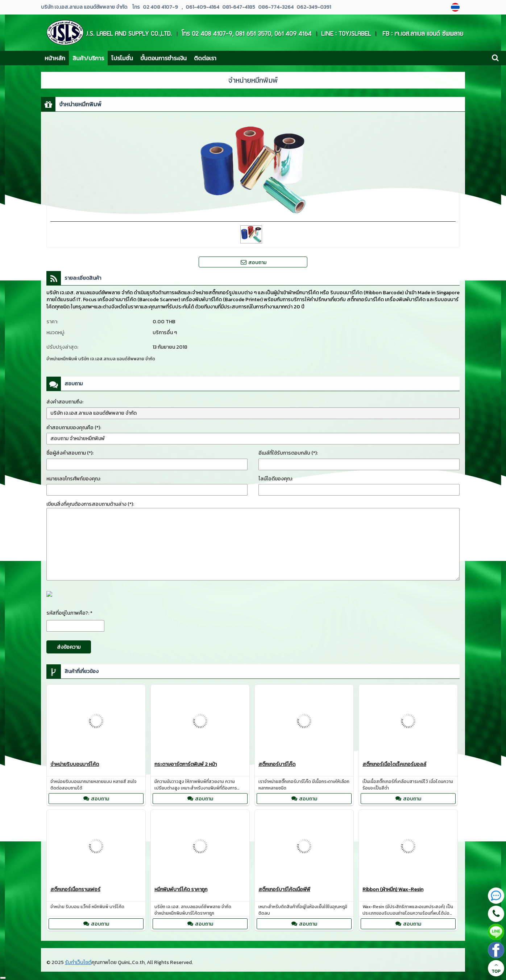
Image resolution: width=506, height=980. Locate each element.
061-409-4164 (202, 7)
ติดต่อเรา (205, 58)
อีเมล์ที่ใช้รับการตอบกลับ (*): (288, 453)
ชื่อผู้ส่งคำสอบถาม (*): (70, 453)
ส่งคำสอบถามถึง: (65, 402)
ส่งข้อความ (69, 647)
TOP (496, 968)
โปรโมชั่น (122, 58)
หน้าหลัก (55, 58)
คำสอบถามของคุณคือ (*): (74, 428)
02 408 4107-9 (160, 7)
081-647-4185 (238, 7)
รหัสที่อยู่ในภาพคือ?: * (69, 613)
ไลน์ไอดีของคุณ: (276, 479)
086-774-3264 (275, 7)
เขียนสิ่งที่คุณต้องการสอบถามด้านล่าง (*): (90, 504)
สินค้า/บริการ (88, 58)
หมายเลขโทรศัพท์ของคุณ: (74, 479)
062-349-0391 (313, 7)
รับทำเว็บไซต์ (78, 962)
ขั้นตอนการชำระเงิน (163, 58)
